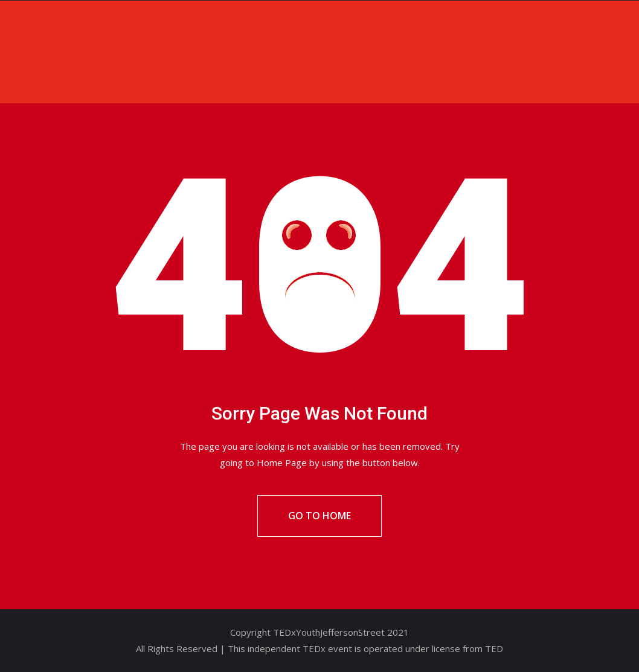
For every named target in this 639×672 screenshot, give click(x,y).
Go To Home (319, 516)
